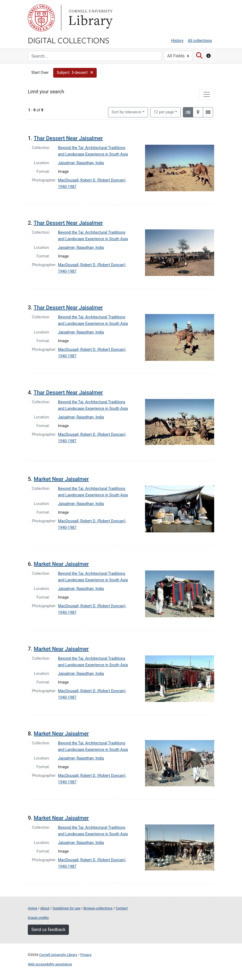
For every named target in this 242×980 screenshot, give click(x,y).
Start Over (40, 73)
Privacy (86, 955)
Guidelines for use (66, 908)
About (45, 908)
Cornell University (41, 18)
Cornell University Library (58, 955)
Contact (122, 908)
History (177, 41)
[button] (75, 73)
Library (90, 18)
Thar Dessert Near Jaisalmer (68, 138)
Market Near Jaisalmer (61, 479)
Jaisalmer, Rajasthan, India (81, 163)
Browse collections (98, 908)
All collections (200, 41)
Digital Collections (69, 40)
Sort (126, 112)
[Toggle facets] (207, 94)
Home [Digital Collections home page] (32, 908)
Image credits (38, 918)
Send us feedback (48, 930)
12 (164, 112)
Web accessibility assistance (50, 964)
